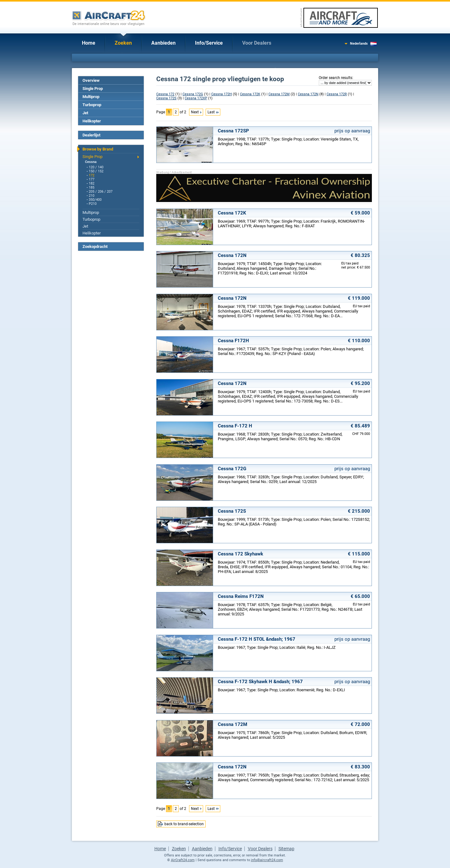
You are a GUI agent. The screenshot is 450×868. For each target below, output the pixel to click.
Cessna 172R (337, 94)
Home (89, 43)
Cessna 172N (308, 94)
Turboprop (92, 105)
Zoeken (123, 43)
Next (195, 112)
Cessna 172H (222, 94)
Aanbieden (163, 43)
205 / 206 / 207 (101, 192)
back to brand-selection (184, 824)
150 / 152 (96, 171)
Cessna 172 (165, 94)
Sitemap (286, 849)
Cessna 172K (250, 94)
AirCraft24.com (183, 860)
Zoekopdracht (95, 247)
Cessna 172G (193, 94)
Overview (91, 80)
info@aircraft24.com (267, 860)
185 (92, 187)
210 (92, 196)
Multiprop (91, 97)
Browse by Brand (98, 149)
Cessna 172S (166, 98)
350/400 (95, 200)
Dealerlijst (91, 135)
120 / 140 (96, 167)
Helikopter (92, 121)
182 (92, 183)
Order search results (335, 78)
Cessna (91, 162)
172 (92, 175)
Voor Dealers (257, 43)
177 (92, 179)
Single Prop (93, 89)
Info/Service (209, 43)
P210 (93, 204)
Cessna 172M (279, 94)
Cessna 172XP (196, 98)
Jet (85, 113)
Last (211, 112)
